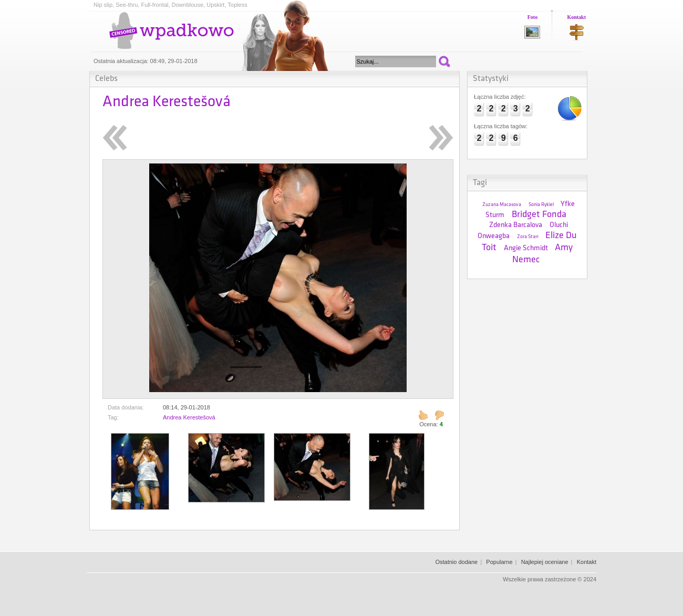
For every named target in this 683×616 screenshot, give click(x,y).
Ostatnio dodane (456, 562)
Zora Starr (528, 237)
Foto (532, 17)
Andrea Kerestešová (189, 417)
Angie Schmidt (526, 248)
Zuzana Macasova (502, 205)
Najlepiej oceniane (545, 562)
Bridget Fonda (539, 215)
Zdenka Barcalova (516, 225)
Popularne (499, 562)
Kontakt (576, 17)
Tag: (113, 417)
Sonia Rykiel (541, 205)
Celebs (106, 79)
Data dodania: (126, 407)
